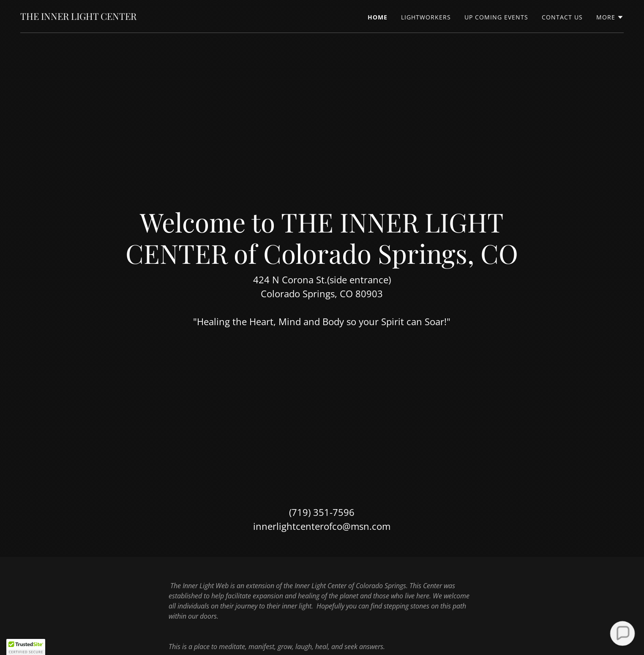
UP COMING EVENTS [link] (496, 17)
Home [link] (378, 17)
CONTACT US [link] (562, 17)
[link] (78, 17)
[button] (610, 17)
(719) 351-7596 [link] (322, 512)
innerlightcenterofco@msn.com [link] (322, 526)
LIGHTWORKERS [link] (426, 17)
